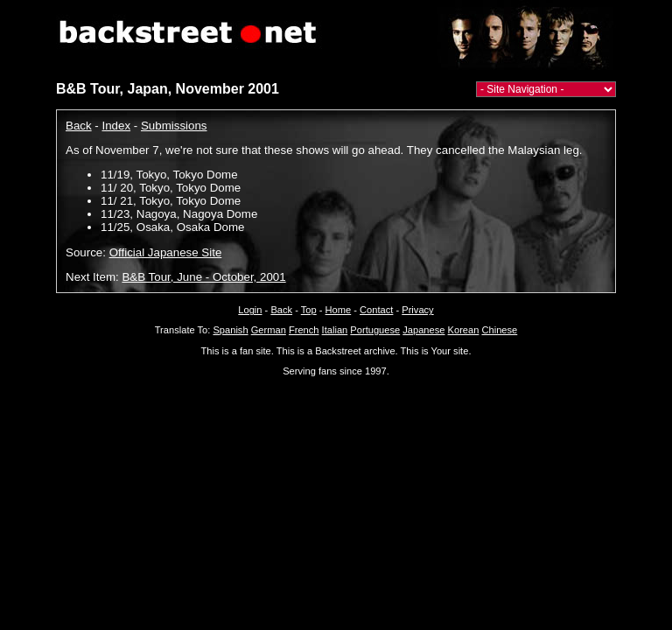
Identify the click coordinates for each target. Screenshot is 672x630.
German (269, 330)
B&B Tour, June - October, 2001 (203, 277)
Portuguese (375, 330)
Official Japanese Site (166, 252)
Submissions (174, 126)
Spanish (230, 330)
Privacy (417, 310)
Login (250, 310)
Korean (464, 330)
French (304, 330)
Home (339, 310)
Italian (335, 330)
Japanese (423, 330)
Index (117, 126)
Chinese (499, 330)
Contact (376, 310)
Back (79, 126)
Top (309, 310)
